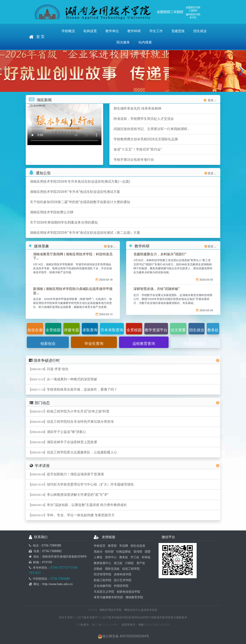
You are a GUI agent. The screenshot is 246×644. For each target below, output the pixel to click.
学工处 (135, 557)
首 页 (37, 37)
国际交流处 (112, 569)
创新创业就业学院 (128, 592)
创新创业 (48, 344)
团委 (148, 552)
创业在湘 (35, 330)
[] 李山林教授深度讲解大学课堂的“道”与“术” (69, 495)
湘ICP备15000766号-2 (106, 625)
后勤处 (98, 569)
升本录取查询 (112, 330)
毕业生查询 (94, 344)
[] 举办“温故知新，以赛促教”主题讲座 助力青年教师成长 (78, 505)
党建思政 (178, 31)
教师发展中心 (102, 563)
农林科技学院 (123, 574)
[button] (241, 71)
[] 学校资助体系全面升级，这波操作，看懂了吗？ (74, 389)
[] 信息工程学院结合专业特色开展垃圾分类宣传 (72, 422)
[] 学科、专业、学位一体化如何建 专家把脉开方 (72, 515)
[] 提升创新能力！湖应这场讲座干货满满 (67, 474)
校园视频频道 (195, 344)
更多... (210, 100)
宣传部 (138, 552)
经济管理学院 (102, 574)
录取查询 (90, 330)
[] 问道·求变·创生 (49, 369)
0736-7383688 (60, 579)
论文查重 (178, 330)
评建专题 (72, 330)
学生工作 (156, 31)
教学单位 (112, 31)
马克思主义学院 (104, 592)
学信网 (124, 546)
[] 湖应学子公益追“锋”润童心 (58, 432)
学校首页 (100, 546)
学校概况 (68, 31)
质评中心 (111, 557)
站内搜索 (145, 42)
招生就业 (200, 31)
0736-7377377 (60, 568)
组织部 (109, 552)
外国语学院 (121, 586)
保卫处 (118, 563)
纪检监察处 (124, 552)
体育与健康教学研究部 (108, 597)
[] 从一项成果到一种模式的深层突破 (63, 379)
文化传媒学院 (102, 586)
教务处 (213, 330)
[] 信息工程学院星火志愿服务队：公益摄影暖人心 (74, 452)
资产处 (141, 563)
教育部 (112, 546)
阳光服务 (123, 42)
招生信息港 (138, 546)
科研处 (146, 557)
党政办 (98, 552)
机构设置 (90, 31)
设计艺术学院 (123, 580)
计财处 (129, 563)
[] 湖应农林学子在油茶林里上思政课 (63, 442)
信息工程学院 (131, 569)
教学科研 (134, 31)
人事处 (98, 557)
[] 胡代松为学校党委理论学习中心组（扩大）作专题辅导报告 (82, 484)
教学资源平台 (156, 330)
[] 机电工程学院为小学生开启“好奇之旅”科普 (70, 411)
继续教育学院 (134, 597)
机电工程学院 (102, 580)
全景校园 (53, 330)
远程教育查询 (144, 344)
